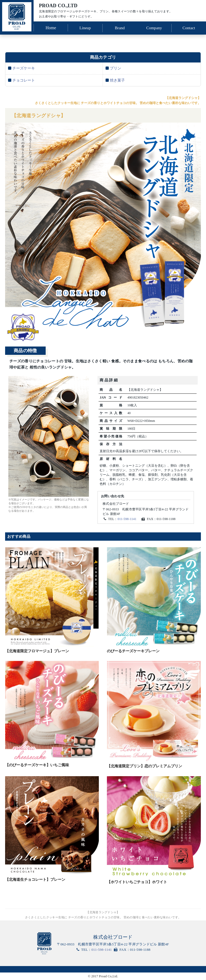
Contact (189, 27)
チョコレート (24, 79)
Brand (120, 27)
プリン (115, 67)
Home (51, 27)
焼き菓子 (117, 79)
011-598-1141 (127, 519)
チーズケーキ (24, 67)
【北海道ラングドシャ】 (41, 115)
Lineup (85, 27)
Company (154, 27)
